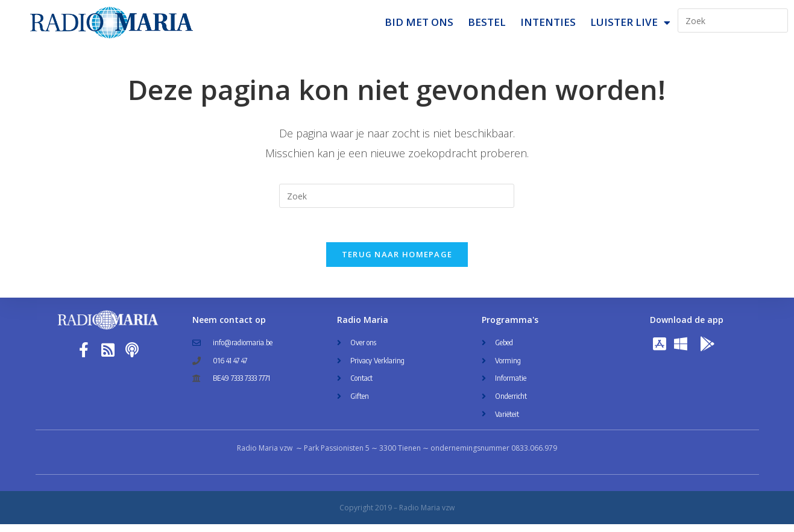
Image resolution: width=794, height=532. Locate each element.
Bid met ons (419, 22)
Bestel (487, 22)
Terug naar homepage (397, 262)
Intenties (548, 22)
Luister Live (630, 23)
